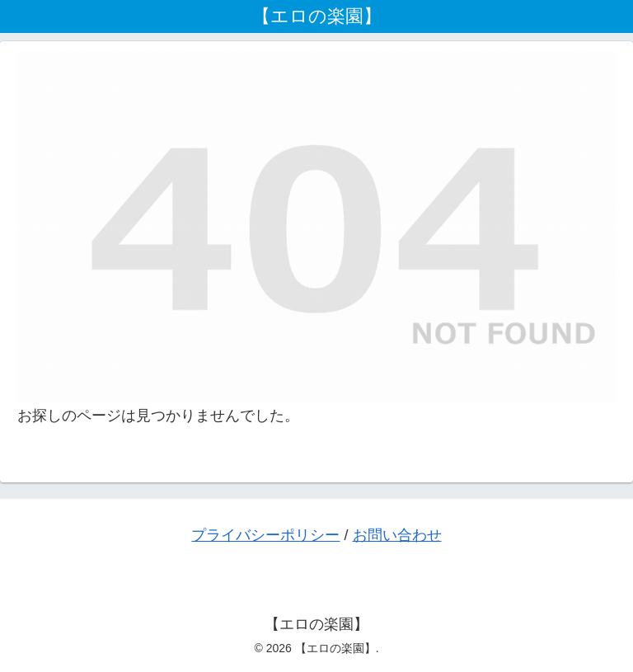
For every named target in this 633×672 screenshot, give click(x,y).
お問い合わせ (397, 535)
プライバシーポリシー (265, 535)
